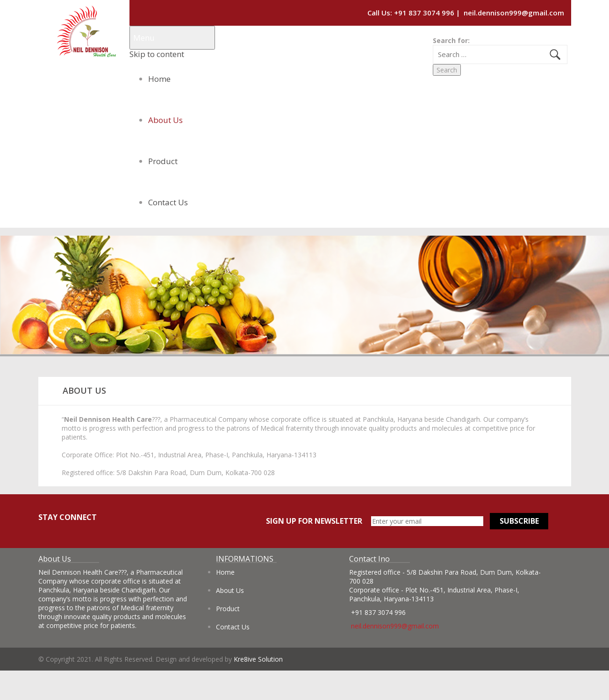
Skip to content (157, 54)
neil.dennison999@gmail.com (514, 13)
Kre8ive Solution (258, 659)
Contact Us (168, 202)
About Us (165, 120)
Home (159, 79)
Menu (144, 38)
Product (163, 161)
